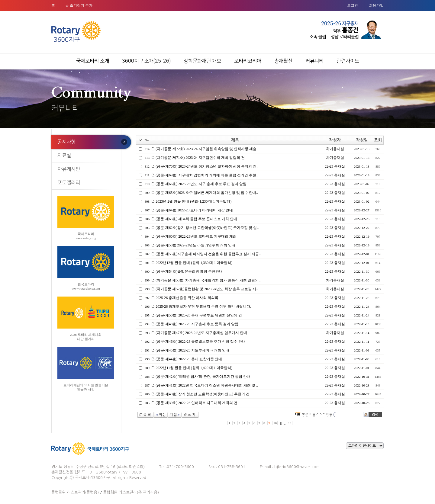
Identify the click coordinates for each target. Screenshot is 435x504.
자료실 (64, 156)
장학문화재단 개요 (202, 61)
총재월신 (283, 61)
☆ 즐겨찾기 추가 (79, 5)
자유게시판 (69, 169)
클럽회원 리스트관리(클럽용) (75, 492)
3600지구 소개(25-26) (146, 61)
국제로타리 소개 (93, 61)
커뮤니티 (314, 61)
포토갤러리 (69, 183)
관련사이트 (348, 61)
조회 (378, 140)
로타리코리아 (248, 61)
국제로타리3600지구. (93, 478)
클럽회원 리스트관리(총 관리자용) (131, 492)
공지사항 (66, 142)
